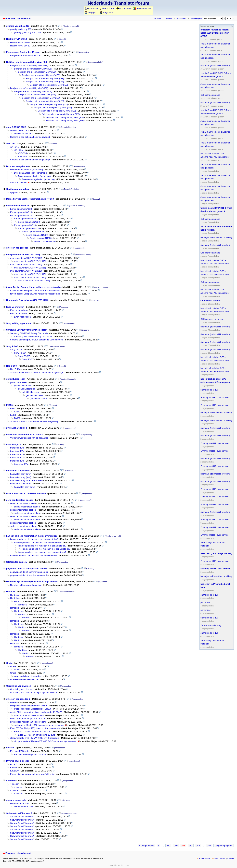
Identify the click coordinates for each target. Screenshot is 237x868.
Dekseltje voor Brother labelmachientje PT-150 (30, 199)
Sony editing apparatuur (19, 323)
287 (209, 846)
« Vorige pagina (147, 846)
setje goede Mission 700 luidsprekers (28, 722)
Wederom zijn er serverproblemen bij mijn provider (32, 582)
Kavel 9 (14, 767)
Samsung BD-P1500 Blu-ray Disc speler (26, 330)
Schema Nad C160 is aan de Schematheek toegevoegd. (37, 372)
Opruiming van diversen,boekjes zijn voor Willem (33, 693)
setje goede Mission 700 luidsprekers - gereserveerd (39, 725)
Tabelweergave (196, 18)
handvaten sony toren (17, 470)
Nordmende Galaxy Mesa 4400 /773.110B (27, 300)
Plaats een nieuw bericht (18, 18)
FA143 (13, 408)
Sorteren (169, 18)
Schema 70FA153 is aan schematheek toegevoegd (35, 421)
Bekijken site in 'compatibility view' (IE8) (27, 62)
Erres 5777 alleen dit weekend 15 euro (33, 732)
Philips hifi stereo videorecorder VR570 (29, 706)
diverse (10, 748)
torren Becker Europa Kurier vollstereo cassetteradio (33, 287)
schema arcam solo (16, 800)
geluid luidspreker (16, 379)
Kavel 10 (14, 771)
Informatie (91, 8)
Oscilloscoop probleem (18, 189)
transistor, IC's (14, 444)
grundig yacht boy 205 (18, 26)
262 (191, 846)
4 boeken (11, 780)
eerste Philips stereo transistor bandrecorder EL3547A (36, 712)
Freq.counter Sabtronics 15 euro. (23, 52)
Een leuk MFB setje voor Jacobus (30, 754)
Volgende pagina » (224, 846)
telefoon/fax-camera (16, 562)
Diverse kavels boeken (18, 761)
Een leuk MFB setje (20, 751)
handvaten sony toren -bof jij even (26, 480)
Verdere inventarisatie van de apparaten (29, 438)
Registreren (107, 12)
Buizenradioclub (143, 8)
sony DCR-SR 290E (16, 127)
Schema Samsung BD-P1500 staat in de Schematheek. (37, 340)
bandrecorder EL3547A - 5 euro (29, 715)
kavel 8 (14, 764)
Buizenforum (124, 8)
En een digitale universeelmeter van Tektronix (32, 774)
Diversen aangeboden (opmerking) (27, 170)
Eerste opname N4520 (17, 206)
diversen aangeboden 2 (18, 699)
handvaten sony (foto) (21, 477)
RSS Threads (220, 858)
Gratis (9, 663)
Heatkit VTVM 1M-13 (17, 39)
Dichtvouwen (181, 18)
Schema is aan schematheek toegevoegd (30, 137)
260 (176, 846)
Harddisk (11, 592)
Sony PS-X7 (12, 346)
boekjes (14, 702)
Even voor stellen (15, 307)
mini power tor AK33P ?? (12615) (23, 255)
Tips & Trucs (107, 8)
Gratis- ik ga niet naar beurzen (25, 679)
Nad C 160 (11, 366)
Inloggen (91, 12)
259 (168, 846)
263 (198, 846)
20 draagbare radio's (17, 428)
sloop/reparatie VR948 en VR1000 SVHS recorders (35, 738)
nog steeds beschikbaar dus (28, 676)
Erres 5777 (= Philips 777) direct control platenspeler (35, 728)
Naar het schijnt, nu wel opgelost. (26, 585)
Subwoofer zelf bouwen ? (19, 813)
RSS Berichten (205, 858)
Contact (231, 858)
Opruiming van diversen (19, 686)
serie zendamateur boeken (20, 500)
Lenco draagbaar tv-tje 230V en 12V (28, 719)
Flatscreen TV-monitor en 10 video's (25, 435)
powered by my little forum (119, 865)
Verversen (158, 18)
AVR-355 (11, 143)
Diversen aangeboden (17, 166)
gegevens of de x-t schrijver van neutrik (27, 568)
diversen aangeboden (17, 248)
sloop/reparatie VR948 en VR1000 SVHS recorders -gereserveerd (46, 741)
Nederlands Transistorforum (119, 3)
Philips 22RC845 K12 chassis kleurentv (26, 493)
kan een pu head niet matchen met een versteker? (32, 536)
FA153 (9, 405)
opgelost (14, 192)
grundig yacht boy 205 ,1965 (28, 33)
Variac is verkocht (19, 183)
